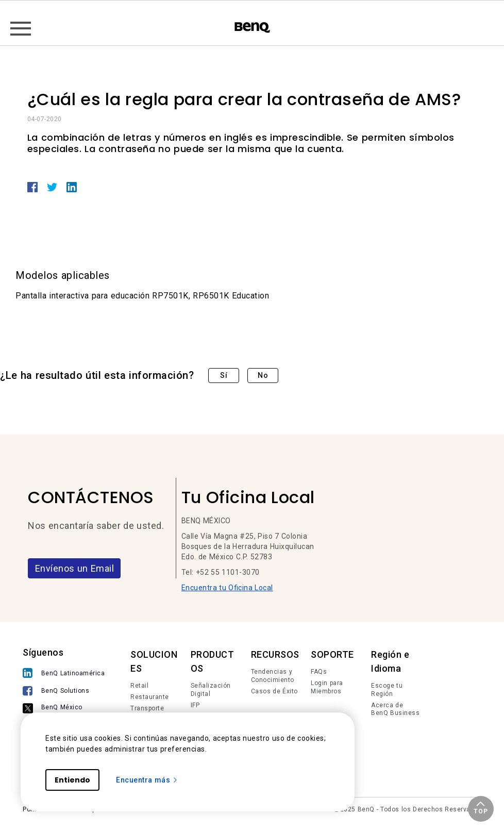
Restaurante (150, 697)
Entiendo (72, 780)
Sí (224, 375)
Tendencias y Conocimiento (273, 676)
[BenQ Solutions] (64, 692)
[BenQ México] (64, 709)
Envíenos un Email (75, 568)
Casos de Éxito (274, 691)
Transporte (147, 708)
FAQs (319, 672)
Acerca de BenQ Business (395, 709)
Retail (139, 686)
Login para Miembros (327, 687)
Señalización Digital (211, 690)
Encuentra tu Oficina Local (227, 588)
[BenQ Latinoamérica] (64, 674)
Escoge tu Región (387, 690)
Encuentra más (147, 780)
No (263, 375)
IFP (195, 705)
